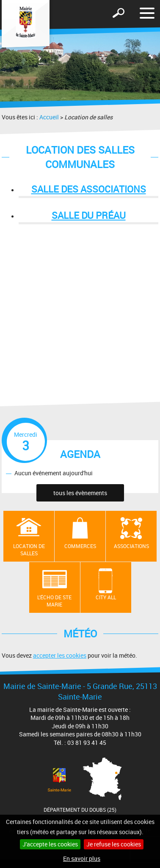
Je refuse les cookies (114, 844)
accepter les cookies (60, 655)
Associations (131, 546)
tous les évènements (80, 493)
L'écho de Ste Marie (54, 601)
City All (106, 597)
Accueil (49, 117)
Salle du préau (89, 215)
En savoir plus (82, 858)
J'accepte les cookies (50, 844)
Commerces (80, 546)
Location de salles (29, 550)
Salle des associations (89, 189)
